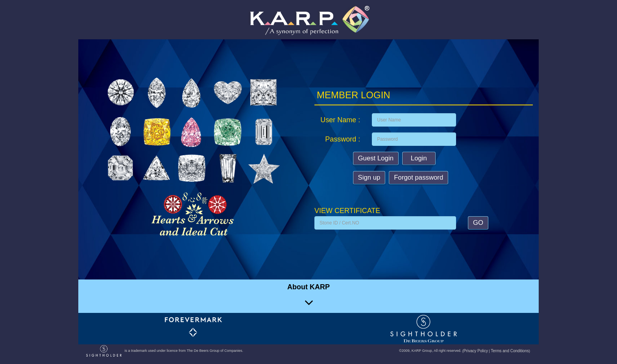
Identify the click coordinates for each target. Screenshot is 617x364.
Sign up (369, 177)
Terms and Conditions (510, 351)
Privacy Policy (476, 351)
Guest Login (376, 158)
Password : (343, 139)
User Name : (340, 120)
